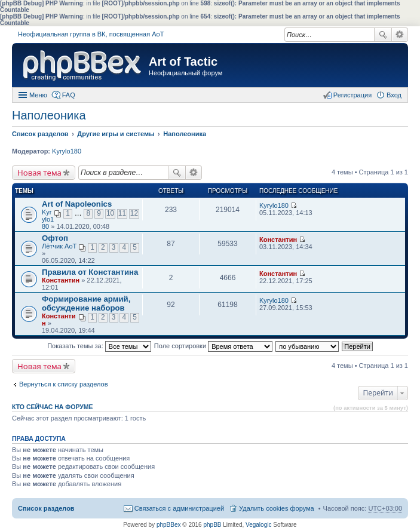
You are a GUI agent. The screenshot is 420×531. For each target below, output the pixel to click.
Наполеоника (49, 115)
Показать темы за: (99, 346)
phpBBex (169, 525)
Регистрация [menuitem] (352, 95)
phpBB (212, 525)
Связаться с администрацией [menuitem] (179, 508)
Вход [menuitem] (394, 95)
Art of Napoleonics (77, 204)
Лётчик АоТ (59, 246)
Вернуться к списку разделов (63, 384)
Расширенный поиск (400, 35)
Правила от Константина (90, 272)
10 (110, 213)
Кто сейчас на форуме (53, 407)
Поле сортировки (213, 346)
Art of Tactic (183, 62)
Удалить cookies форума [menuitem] (277, 508)
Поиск (383, 35)
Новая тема (39, 173)
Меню (38, 95)
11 (122, 213)
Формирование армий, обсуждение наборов (86, 303)
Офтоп (55, 238)
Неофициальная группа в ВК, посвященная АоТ (91, 34)
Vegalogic (258, 525)
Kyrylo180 (67, 151)
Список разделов (46, 508)
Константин (278, 240)
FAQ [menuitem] (69, 95)
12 (134, 213)
